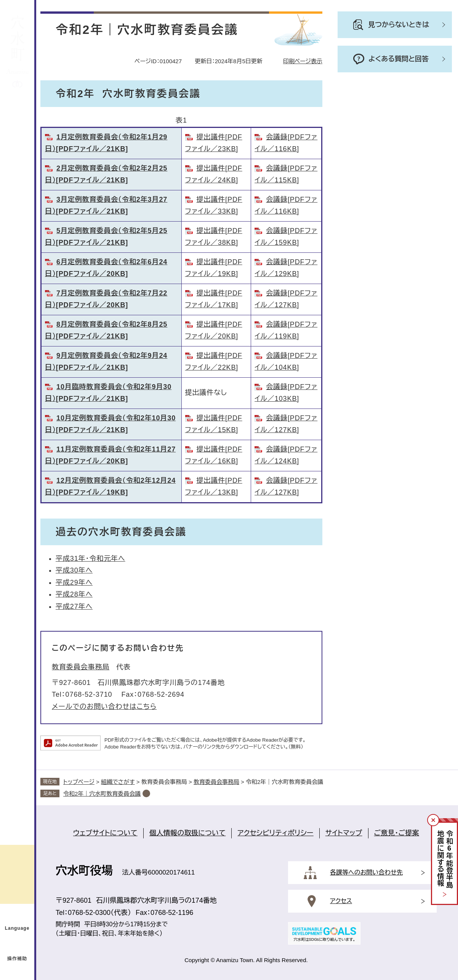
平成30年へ (74, 570)
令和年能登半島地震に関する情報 (445, 859)
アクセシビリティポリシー (275, 833)
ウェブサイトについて (105, 833)
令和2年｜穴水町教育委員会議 (102, 794)
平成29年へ (74, 583)
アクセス (341, 901)
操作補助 (17, 959)
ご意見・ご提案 (397, 833)
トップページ (79, 782)
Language (17, 928)
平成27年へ (74, 607)
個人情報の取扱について (188, 833)
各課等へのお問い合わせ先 (366, 872)
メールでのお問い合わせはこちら (104, 707)
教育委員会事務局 (81, 667)
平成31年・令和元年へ (90, 559)
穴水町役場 (84, 871)
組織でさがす (118, 782)
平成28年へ (74, 594)
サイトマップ (344, 833)
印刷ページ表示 (303, 61)
